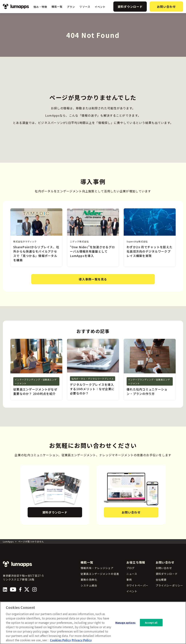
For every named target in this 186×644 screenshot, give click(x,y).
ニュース (132, 574)
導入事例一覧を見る (93, 279)
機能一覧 (57, 7)
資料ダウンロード (130, 7)
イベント (100, 7)
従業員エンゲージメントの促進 (100, 574)
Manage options (125, 626)
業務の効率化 (89, 580)
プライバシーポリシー (169, 585)
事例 (129, 580)
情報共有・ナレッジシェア (97, 568)
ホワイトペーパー (137, 585)
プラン (71, 7)
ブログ (131, 568)
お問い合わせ (166, 7)
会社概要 (161, 580)
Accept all (151, 626)
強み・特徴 (40, 7)
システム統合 (89, 585)
